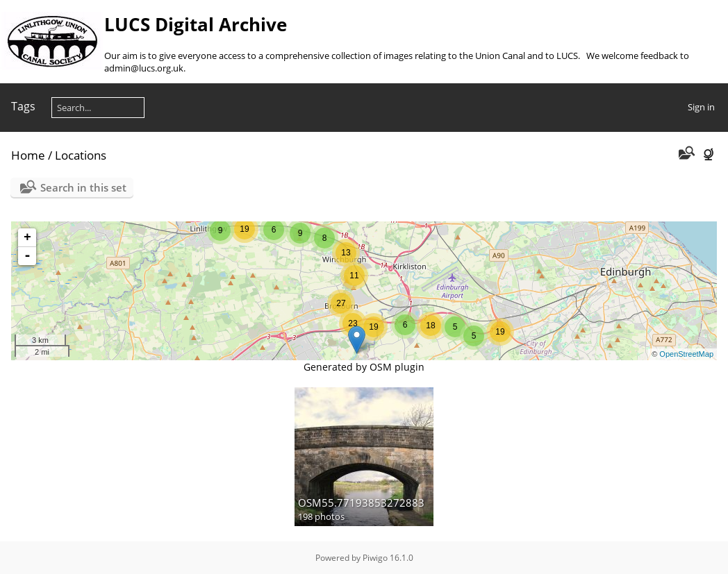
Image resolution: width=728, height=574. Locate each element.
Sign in (701, 107)
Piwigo (375, 558)
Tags (23, 106)
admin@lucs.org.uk (144, 68)
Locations (81, 155)
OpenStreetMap (686, 354)
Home (28, 155)
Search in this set (83, 187)
